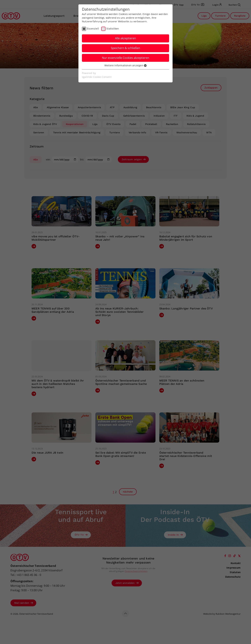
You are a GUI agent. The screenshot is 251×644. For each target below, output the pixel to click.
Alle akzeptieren (125, 38)
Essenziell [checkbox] (93, 29)
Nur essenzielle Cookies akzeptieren (126, 58)
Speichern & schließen (125, 48)
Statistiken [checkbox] (113, 29)
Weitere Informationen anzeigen (125, 65)
